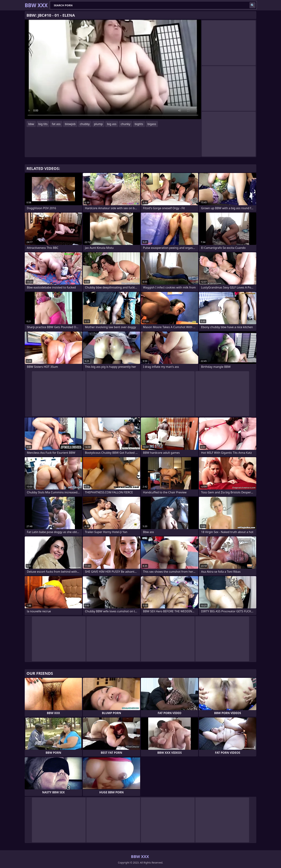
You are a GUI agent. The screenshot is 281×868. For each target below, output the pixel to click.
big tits (43, 124)
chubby (85, 124)
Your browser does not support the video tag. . (113, 69)
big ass (112, 124)
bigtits (139, 124)
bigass (152, 124)
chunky (125, 124)
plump (98, 124)
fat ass (56, 124)
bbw (31, 124)
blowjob (70, 124)
